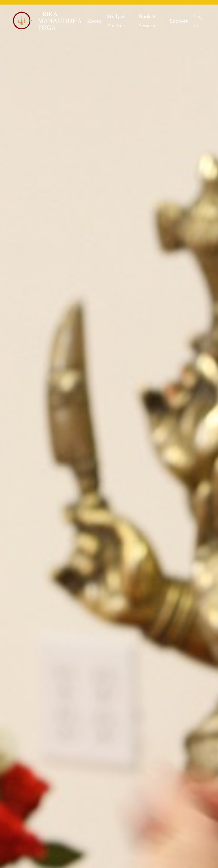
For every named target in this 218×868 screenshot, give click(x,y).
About (94, 21)
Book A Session (147, 21)
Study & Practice (116, 21)
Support (179, 21)
